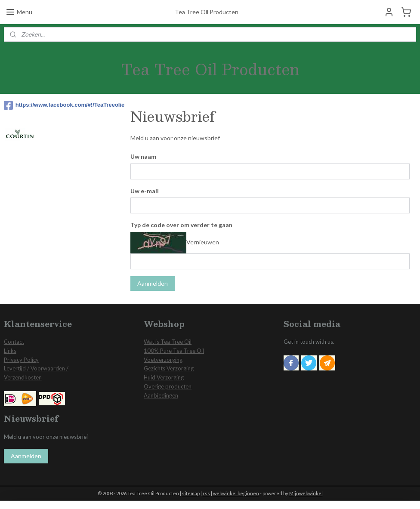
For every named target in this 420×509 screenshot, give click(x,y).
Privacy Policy (21, 360)
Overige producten (168, 386)
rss (206, 493)
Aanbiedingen (161, 395)
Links (10, 351)
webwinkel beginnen (236, 493)
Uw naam (143, 156)
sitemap (191, 493)
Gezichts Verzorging (169, 368)
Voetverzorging (163, 360)
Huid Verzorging (164, 377)
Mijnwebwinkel (306, 493)
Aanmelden (153, 283)
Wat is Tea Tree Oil (168, 342)
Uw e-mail (145, 190)
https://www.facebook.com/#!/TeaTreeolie (60, 105)
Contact (14, 342)
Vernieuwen (203, 242)
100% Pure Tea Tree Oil (174, 351)
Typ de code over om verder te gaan (181, 225)
